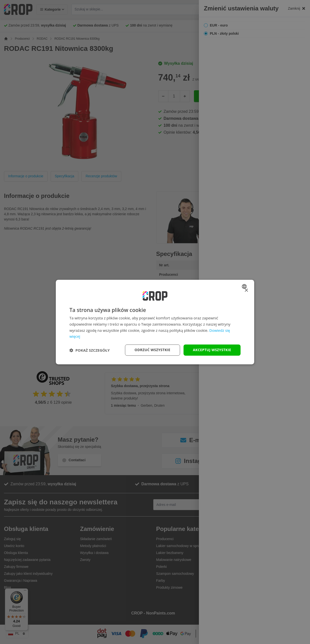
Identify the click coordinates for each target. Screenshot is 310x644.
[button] (90, 350)
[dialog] (155, 322)
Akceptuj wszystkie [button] (212, 350)
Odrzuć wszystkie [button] (153, 350)
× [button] (246, 291)
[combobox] (245, 286)
